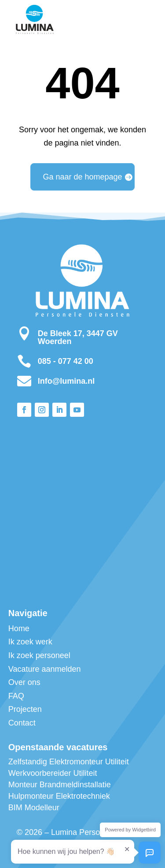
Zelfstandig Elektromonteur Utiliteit (69, 762)
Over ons (24, 682)
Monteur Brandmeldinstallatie (60, 785)
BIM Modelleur (34, 808)
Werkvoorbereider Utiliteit (53, 773)
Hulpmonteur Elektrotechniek (59, 796)
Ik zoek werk (30, 642)
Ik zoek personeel (39, 655)
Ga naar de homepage (82, 177)
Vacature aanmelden (45, 669)
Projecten (25, 709)
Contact (22, 723)
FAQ (16, 696)
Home (19, 629)
